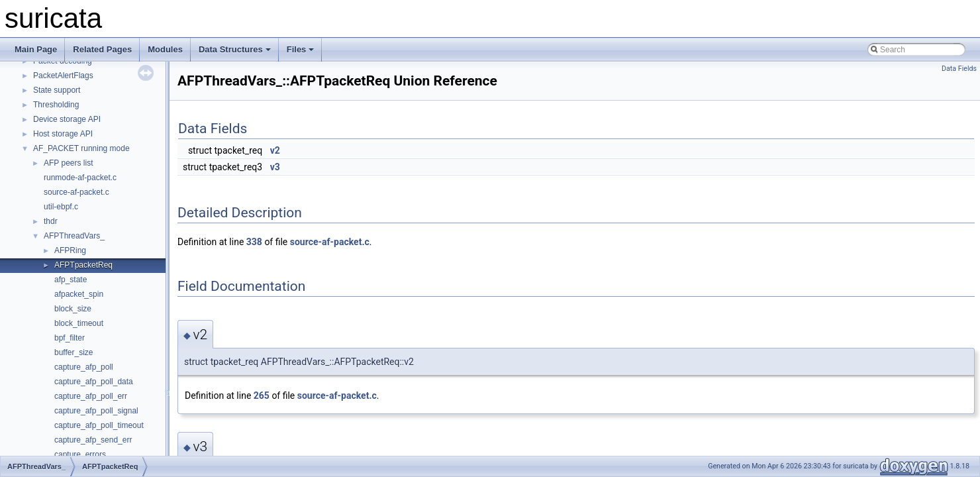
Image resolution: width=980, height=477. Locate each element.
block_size (73, 309)
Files (301, 49)
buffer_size (73, 352)
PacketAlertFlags (63, 76)
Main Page (36, 49)
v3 (275, 167)
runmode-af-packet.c (80, 178)
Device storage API (67, 119)
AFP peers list (68, 163)
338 (254, 242)
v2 (275, 150)
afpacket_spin (79, 294)
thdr (51, 221)
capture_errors (80, 454)
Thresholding (56, 105)
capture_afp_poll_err (91, 396)
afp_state (71, 280)
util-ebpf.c (61, 207)
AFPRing (70, 250)
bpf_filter (70, 338)
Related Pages (102, 49)
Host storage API (63, 134)
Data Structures (235, 49)
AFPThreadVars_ (74, 236)
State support (57, 90)
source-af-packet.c (76, 192)
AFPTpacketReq (83, 265)
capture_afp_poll (84, 367)
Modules (165, 49)
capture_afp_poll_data (94, 382)
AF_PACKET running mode (81, 148)
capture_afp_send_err (93, 440)
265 (262, 396)
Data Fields (959, 69)
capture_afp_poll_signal (96, 411)
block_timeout (79, 323)
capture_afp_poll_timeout (99, 425)
